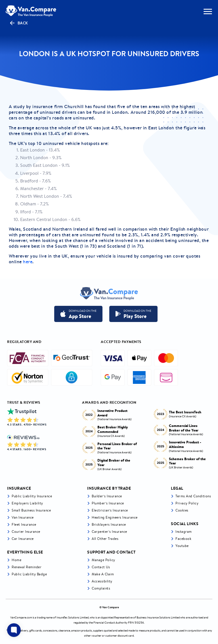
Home (16, 560)
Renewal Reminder (27, 567)
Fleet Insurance (24, 524)
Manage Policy (103, 560)
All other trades (105, 539)
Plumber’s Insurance (108, 503)
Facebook (183, 539)
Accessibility (102, 581)
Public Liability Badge (29, 574)
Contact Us (101, 567)
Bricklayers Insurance (109, 524)
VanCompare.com (21, 617)
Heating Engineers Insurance (115, 517)
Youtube (182, 546)
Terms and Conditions (193, 496)
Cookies (182, 510)
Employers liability (27, 503)
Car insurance (23, 539)
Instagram (184, 532)
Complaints (101, 588)
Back (18, 23)
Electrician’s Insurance (110, 510)
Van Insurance (23, 517)
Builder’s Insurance (107, 496)
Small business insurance (31, 510)
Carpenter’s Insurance (109, 532)
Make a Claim (103, 574)
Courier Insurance (26, 532)
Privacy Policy (187, 503)
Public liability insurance (32, 496)
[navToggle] (208, 11)
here (28, 262)
